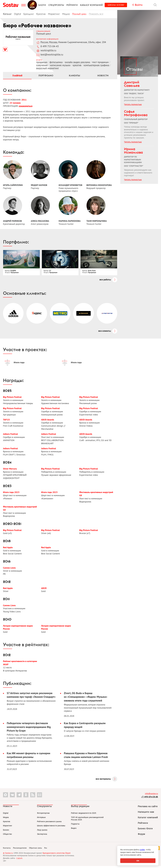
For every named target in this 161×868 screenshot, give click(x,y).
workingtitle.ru (48, 50)
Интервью (41, 819)
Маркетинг (54, 14)
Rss (46, 850)
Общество (7, 836)
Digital (17, 14)
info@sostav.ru (151, 795)
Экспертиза (42, 836)
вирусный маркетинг (48, 68)
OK (138, 861)
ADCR (44, 590)
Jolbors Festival (11, 435)
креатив (77, 65)
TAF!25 (6, 420)
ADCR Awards (48, 420)
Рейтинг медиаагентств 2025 (84, 815)
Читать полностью (133, 104)
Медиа (66, 14)
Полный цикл (79, 14)
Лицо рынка (42, 832)
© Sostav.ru (8, 855)
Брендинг (29, 14)
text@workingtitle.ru (52, 54)
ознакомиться (26, 106)
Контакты (7, 850)
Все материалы (103, 781)
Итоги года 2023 (11, 493)
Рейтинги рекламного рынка (49, 823)
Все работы (105, 280)
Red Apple (8, 549)
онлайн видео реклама (77, 62)
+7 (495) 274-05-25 (150, 799)
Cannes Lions (9, 569)
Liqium (19, 860)
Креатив (41, 14)
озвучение (42, 65)
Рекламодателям (20, 850)
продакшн (42, 62)
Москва (53, 42)
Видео (74, 830)
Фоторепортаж (43, 815)
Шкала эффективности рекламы (51, 828)
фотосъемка (56, 62)
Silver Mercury (10, 470)
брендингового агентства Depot (57, 855)
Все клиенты (105, 331)
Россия (44, 42)
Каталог (7, 14)
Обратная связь (36, 850)
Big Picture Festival (12, 398)
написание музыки (60, 65)
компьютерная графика (96, 65)
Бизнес (6, 832)
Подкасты (75, 826)
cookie (142, 850)
